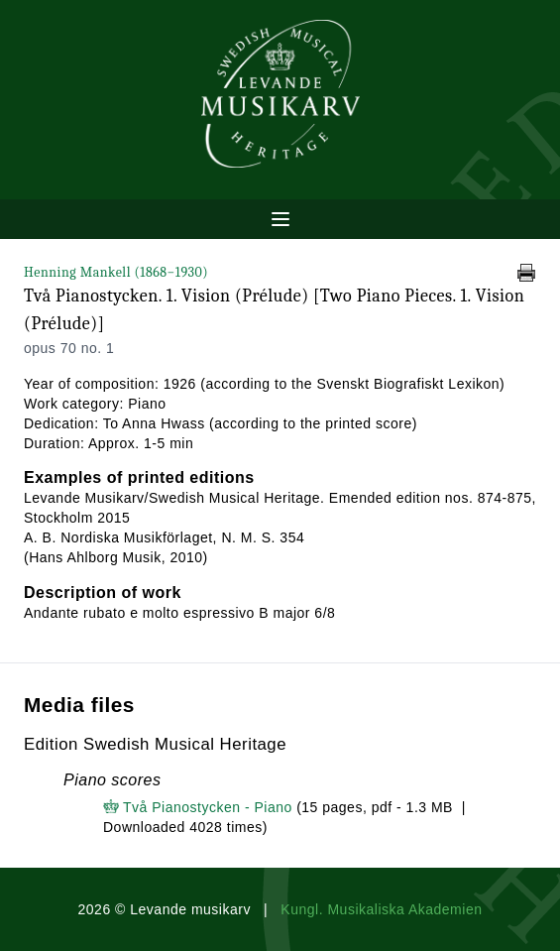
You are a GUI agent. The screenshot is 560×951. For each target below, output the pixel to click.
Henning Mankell (116, 272)
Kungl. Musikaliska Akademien (381, 909)
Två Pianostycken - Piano (208, 807)
